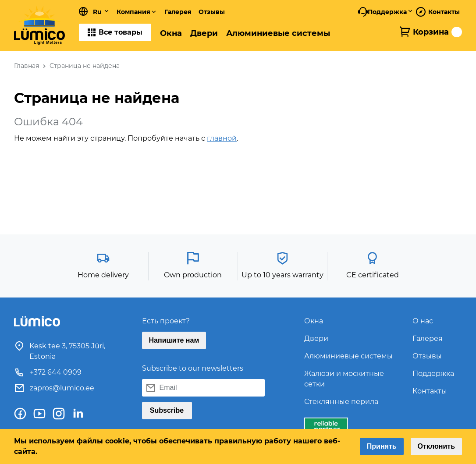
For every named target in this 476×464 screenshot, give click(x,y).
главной (222, 138)
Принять (382, 446)
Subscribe (167, 410)
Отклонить (436, 446)
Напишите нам (174, 340)
